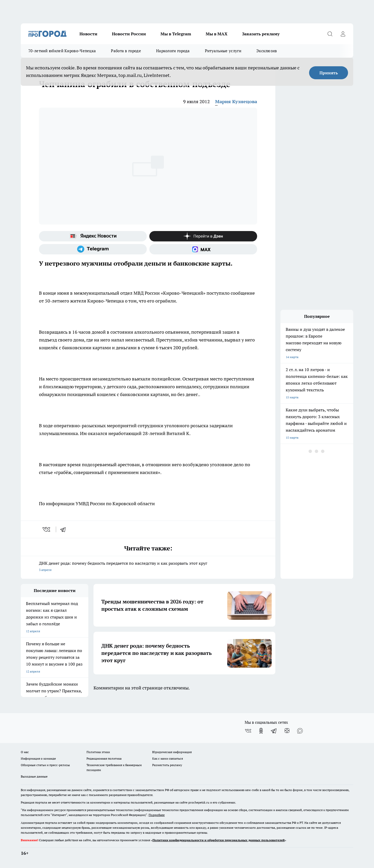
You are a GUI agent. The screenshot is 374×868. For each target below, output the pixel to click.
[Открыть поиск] (330, 34)
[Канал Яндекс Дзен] (203, 236)
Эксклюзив (267, 51)
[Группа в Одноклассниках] (261, 731)
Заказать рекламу (261, 34)
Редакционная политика (104, 758)
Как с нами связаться (168, 758)
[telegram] (65, 529)
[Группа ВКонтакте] (248, 731)
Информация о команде (38, 758)
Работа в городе (126, 51)
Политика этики (98, 752)
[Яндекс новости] (93, 236)
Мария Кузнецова (236, 101)
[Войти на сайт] (343, 34)
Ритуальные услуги (223, 51)
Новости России (129, 34)
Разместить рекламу (167, 765)
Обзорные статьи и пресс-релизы (45, 765)
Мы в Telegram (176, 34)
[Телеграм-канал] (93, 249)
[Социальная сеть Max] (203, 249)
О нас (25, 752)
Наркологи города (173, 51)
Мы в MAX (217, 34)
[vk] (47, 529)
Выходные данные (34, 776)
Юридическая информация (172, 752)
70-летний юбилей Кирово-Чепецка (62, 51)
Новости (88, 34)
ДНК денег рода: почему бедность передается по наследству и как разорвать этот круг (148, 567)
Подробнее (157, 815)
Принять (329, 73)
